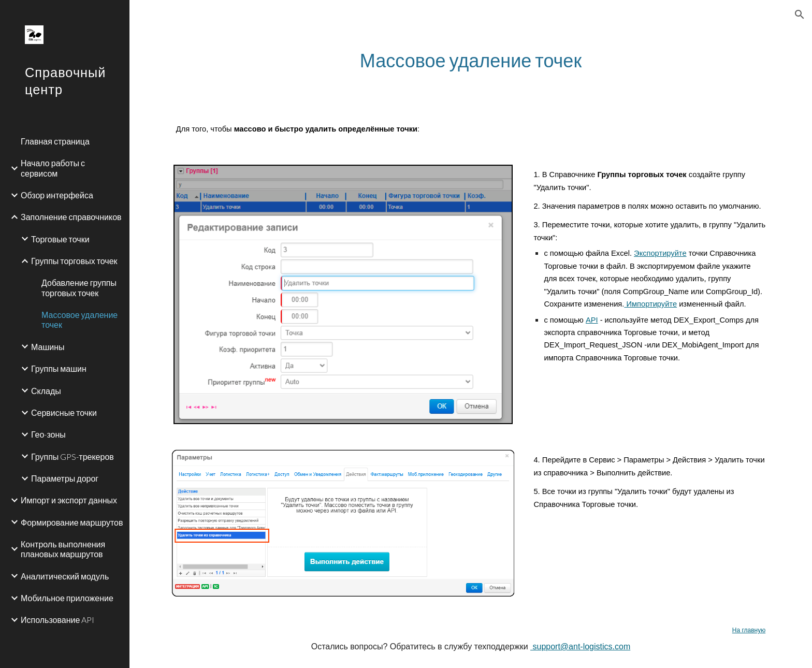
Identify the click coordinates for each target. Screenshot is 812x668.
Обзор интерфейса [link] (57, 195)
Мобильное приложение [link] (67, 598)
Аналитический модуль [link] (65, 576)
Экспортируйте (660, 253)
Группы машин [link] (59, 368)
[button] (800, 14)
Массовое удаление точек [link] (79, 320)
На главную (749, 630)
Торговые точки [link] (60, 239)
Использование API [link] (57, 620)
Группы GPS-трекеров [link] (72, 456)
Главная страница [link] (55, 141)
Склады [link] (46, 391)
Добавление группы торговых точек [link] (79, 287)
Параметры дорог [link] (65, 478)
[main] (471, 60)
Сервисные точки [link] (64, 412)
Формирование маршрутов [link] (72, 522)
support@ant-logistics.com (580, 647)
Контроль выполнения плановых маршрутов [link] (63, 549)
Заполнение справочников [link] (71, 217)
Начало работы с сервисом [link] (53, 168)
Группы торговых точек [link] (74, 261)
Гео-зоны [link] (48, 434)
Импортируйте (650, 304)
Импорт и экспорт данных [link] (69, 500)
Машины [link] (48, 347)
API (592, 320)
